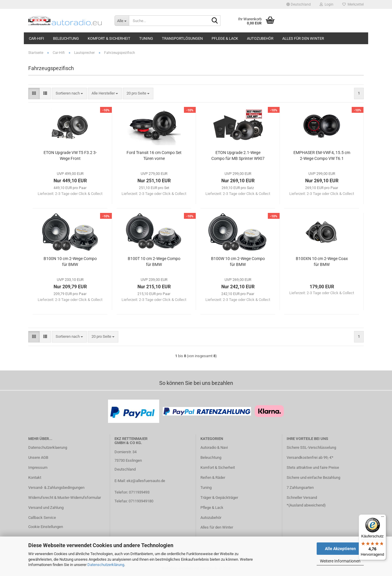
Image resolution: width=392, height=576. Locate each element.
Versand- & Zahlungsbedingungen (56, 488)
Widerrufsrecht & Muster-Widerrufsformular (65, 498)
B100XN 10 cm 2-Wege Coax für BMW (322, 261)
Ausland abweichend (307, 505)
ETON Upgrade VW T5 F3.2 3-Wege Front (70, 155)
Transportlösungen (182, 38)
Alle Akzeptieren (340, 549)
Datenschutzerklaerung (48, 447)
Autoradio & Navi (214, 447)
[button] (299, 4)
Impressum (38, 467)
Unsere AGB (38, 457)
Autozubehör (260, 38)
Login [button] (327, 4)
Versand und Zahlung (46, 508)
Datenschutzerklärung (106, 565)
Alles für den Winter (303, 38)
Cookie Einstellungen (46, 527)
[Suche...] (122, 21)
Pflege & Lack (225, 38)
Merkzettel (353, 4)
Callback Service (42, 518)
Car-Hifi (36, 38)
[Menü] (383, 518)
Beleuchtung (66, 38)
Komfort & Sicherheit (109, 38)
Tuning (146, 38)
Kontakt (35, 477)
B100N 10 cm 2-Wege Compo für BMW (70, 261)
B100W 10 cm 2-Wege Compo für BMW (238, 261)
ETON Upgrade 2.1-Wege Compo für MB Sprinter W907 (238, 155)
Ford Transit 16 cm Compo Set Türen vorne (154, 155)
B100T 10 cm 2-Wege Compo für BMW (154, 261)
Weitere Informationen (340, 561)
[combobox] (69, 93)
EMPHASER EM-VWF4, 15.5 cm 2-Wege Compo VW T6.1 (322, 155)
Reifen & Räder (213, 477)
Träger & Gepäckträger (219, 498)
